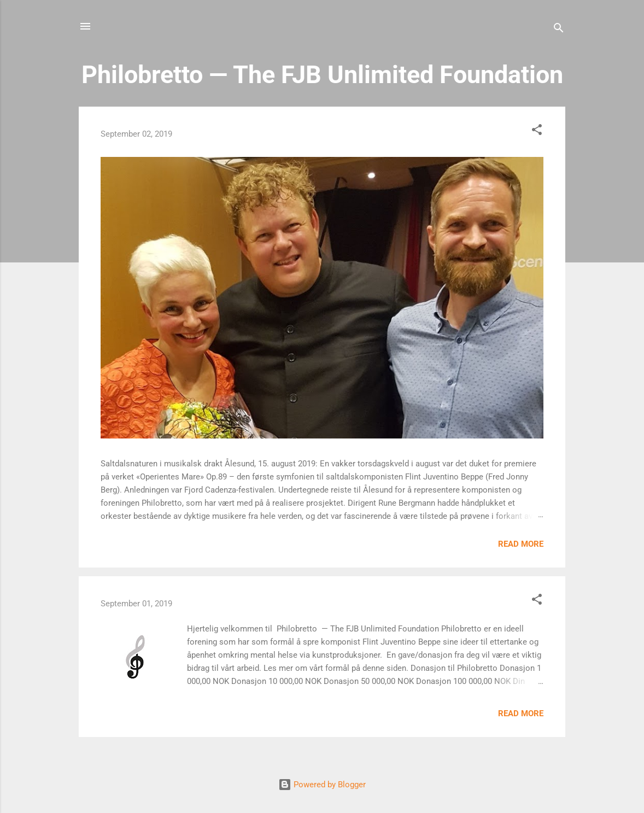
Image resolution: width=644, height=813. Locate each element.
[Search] (559, 30)
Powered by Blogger (322, 785)
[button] (537, 131)
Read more (521, 544)
